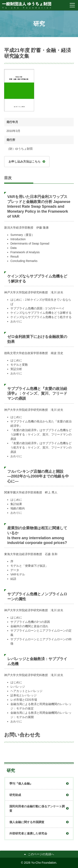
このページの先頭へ (41, 854)
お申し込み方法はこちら (25, 162)
